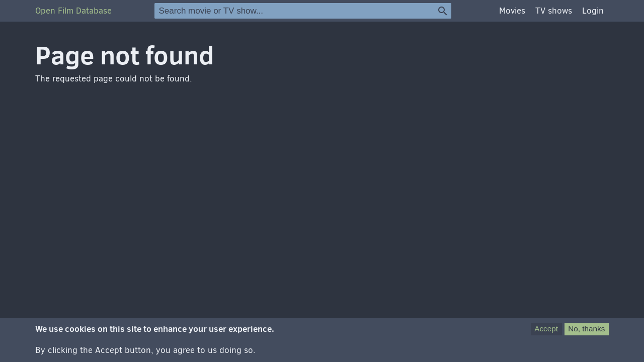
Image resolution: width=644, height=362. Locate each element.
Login (593, 11)
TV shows (554, 11)
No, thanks (586, 332)
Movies (512, 11)
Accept (546, 332)
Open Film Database (73, 11)
